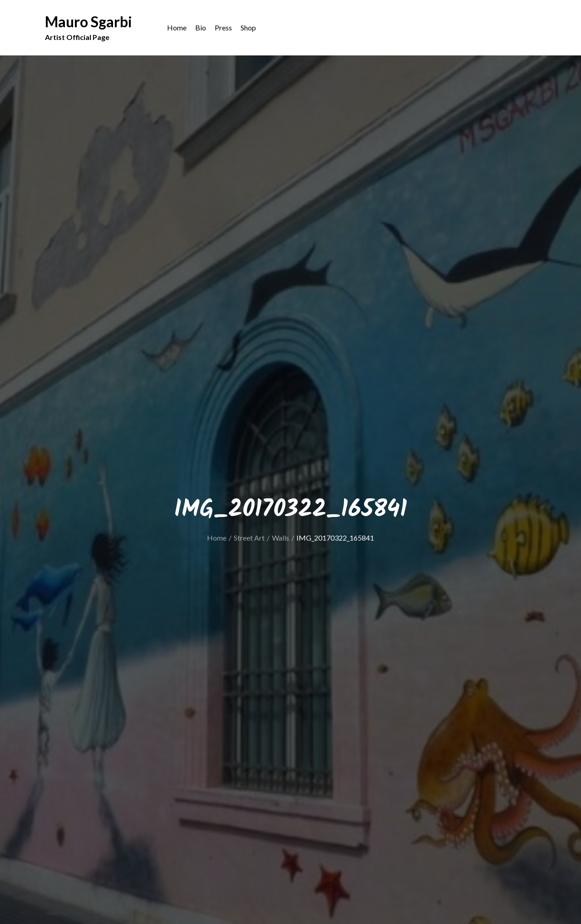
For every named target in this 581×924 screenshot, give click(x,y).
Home (177, 27)
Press (223, 27)
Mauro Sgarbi (89, 22)
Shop (248, 27)
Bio (201, 27)
